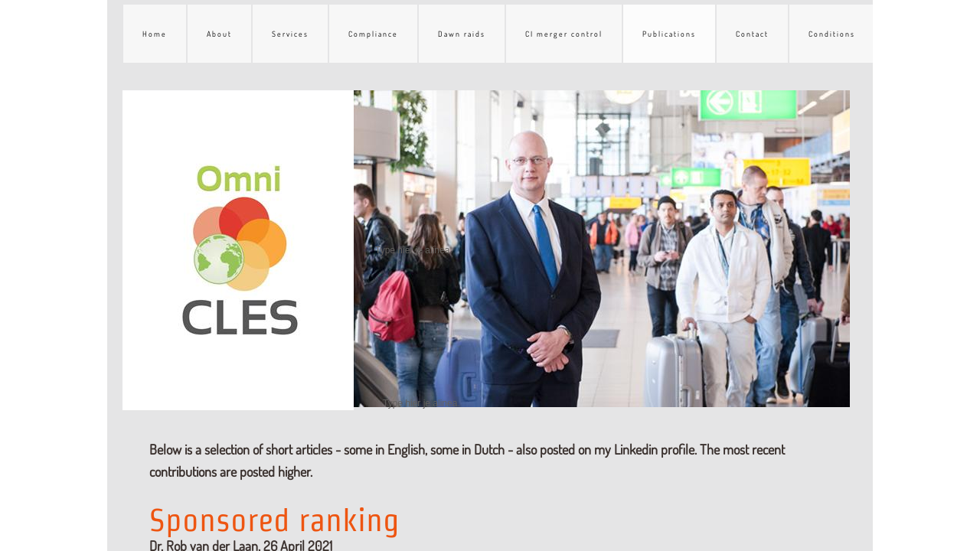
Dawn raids (462, 34)
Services (290, 34)
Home (155, 34)
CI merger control (564, 34)
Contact (752, 34)
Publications (669, 34)
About (219, 34)
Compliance (373, 34)
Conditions (832, 34)
